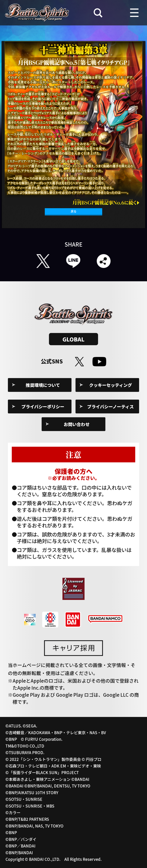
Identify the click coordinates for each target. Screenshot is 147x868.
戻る (73, 211)
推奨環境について (43, 385)
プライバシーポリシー (43, 407)
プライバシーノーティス (110, 407)
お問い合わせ (77, 424)
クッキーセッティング (111, 385)
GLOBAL (73, 339)
